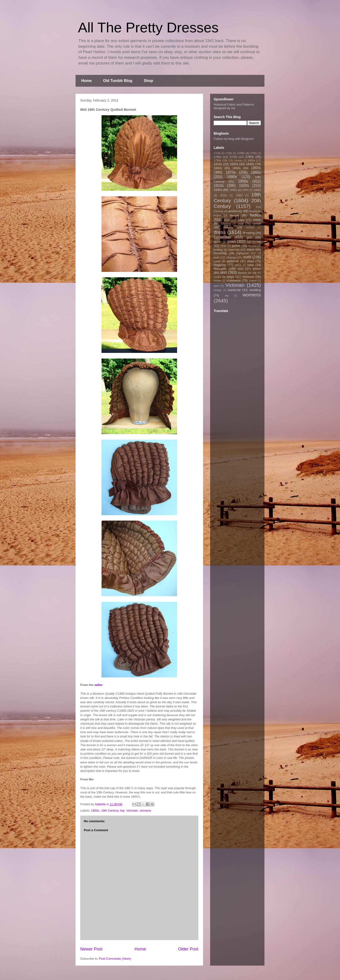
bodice (255, 215)
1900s (243, 181)
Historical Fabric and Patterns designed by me (234, 106)
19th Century (110, 811)
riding (238, 265)
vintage (218, 290)
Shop (149, 81)
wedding (255, 290)
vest (216, 286)
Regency (220, 265)
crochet (250, 228)
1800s (251, 160)
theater (217, 281)
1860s (256, 168)
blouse (234, 215)
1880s (256, 172)
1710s (217, 153)
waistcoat (234, 290)
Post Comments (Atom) (115, 959)
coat (241, 224)
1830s (250, 164)
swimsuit (248, 277)
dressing (249, 233)
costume (228, 227)
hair (249, 242)
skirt (223, 272)
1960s (257, 190)
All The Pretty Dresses (148, 28)
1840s (218, 168)
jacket (236, 246)
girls (249, 238)
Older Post (188, 949)
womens (145, 811)
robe (251, 265)
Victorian (132, 811)
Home (86, 81)
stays (230, 277)
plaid (250, 261)
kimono (253, 246)
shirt (240, 269)
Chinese (226, 224)
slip (255, 273)
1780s (249, 157)
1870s (231, 172)
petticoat (233, 261)
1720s (229, 153)
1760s (217, 157)
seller (98, 685)
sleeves (242, 273)
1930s (218, 190)
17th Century (235, 160)
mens (251, 250)
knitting (218, 250)
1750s (254, 153)
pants (217, 261)
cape (241, 220)
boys (227, 220)
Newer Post (91, 949)
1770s (233, 157)
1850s (95, 811)
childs (257, 220)
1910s (219, 186)
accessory (235, 211)
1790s (217, 160)
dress (220, 232)
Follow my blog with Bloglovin (234, 139)
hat (122, 811)
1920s (244, 186)
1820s (234, 164)
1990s (239, 195)
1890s (232, 177)
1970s (223, 195)
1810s (218, 164)
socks (217, 277)
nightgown (243, 253)
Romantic (220, 269)
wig (227, 296)
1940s (233, 190)
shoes (257, 269)
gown (231, 242)
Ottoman (232, 257)
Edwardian (222, 237)
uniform (253, 281)
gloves (218, 242)
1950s (245, 190)
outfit (247, 257)
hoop (223, 246)
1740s (241, 153)
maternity (234, 250)
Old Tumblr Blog (118, 81)
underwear (234, 280)
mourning (220, 253)
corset (257, 224)
